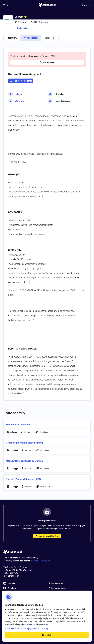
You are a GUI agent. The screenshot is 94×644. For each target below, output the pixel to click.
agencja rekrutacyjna (41, 561)
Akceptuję (47, 635)
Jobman (19, 94)
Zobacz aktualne (47, 62)
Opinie (50, 38)
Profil (86, 5)
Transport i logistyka (23, 81)
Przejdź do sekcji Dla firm (47, 536)
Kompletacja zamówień (18, 425)
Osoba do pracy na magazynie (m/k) (24, 443)
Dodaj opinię (23, 28)
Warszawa (20, 101)
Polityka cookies (56, 583)
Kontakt (11, 583)
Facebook (12, 588)
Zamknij (44, 629)
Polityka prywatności (58, 588)
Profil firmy (12, 38)
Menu (8, 5)
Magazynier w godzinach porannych (24, 461)
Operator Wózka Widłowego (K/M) (23, 479)
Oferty (31, 38)
